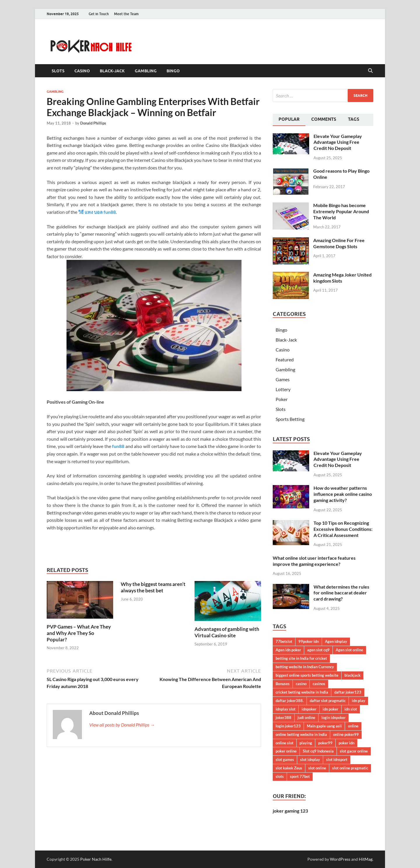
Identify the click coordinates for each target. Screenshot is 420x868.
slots (280, 776)
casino (301, 684)
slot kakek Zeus (289, 768)
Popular (289, 119)
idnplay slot (286, 709)
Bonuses (283, 684)
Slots (58, 71)
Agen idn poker (288, 650)
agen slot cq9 (318, 650)
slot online (317, 768)
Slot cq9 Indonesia (318, 751)
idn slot (351, 709)
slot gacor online (354, 751)
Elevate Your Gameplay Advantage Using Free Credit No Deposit (338, 142)
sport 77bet (300, 776)
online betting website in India (301, 734)
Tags (354, 119)
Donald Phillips (93, 123)
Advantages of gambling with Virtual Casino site (227, 632)
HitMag (366, 859)
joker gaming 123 (290, 811)
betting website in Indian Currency (305, 667)
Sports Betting (290, 419)
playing (306, 743)
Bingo (173, 71)
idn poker (330, 709)
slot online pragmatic (350, 768)
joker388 (283, 717)
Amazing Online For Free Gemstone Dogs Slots (339, 243)
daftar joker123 (348, 692)
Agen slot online (349, 650)
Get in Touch (99, 14)
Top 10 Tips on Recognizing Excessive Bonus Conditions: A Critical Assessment (343, 529)
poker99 (325, 743)
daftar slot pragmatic (328, 701)
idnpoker (309, 709)
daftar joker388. (290, 701)
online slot (285, 743)
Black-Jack (112, 71)
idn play (358, 701)
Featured (285, 359)
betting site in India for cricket (301, 658)
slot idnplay (310, 759)
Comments (324, 119)
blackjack (352, 675)
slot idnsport (337, 759)
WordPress (340, 859)
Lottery (283, 389)
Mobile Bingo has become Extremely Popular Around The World (341, 211)
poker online (286, 751)
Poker (282, 399)
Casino (82, 71)
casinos (319, 684)
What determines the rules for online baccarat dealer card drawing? (341, 593)
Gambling (146, 71)
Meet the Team (126, 14)
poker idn (346, 743)
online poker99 (346, 734)
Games (283, 379)
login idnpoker (334, 717)
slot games (285, 759)
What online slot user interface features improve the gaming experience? (314, 561)
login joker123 (288, 726)
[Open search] (370, 71)
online (353, 726)
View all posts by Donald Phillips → (122, 725)
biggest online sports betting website (307, 675)
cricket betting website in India (302, 692)
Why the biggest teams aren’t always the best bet (153, 587)
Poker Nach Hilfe (96, 859)
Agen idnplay (336, 641)
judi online (306, 717)
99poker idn (309, 641)
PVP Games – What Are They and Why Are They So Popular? (79, 633)
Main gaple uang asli (324, 726)
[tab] (289, 120)
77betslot (284, 641)
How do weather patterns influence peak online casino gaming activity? (343, 494)
